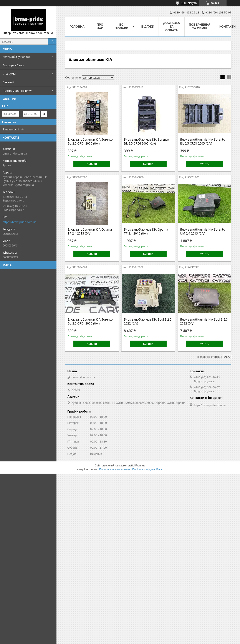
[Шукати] (52, 42)
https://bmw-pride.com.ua (20, 222)
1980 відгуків (189, 3)
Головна (77, 27)
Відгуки (148, 27)
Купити (92, 164)
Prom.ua (140, 466)
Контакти (228, 27)
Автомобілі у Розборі (17, 57)
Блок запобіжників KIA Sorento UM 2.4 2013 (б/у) (203, 231)
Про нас (100, 26)
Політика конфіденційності (148, 469)
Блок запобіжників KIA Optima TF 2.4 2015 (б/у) (146, 231)
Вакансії (8, 82)
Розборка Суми (13, 65)
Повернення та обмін (200, 26)
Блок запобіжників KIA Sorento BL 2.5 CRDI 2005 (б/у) (90, 141)
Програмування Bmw (17, 91)
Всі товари (122, 26)
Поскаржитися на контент (115, 469)
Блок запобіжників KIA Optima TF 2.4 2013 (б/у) (90, 231)
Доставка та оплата (171, 27)
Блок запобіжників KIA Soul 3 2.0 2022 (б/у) (148, 321)
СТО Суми (9, 74)
